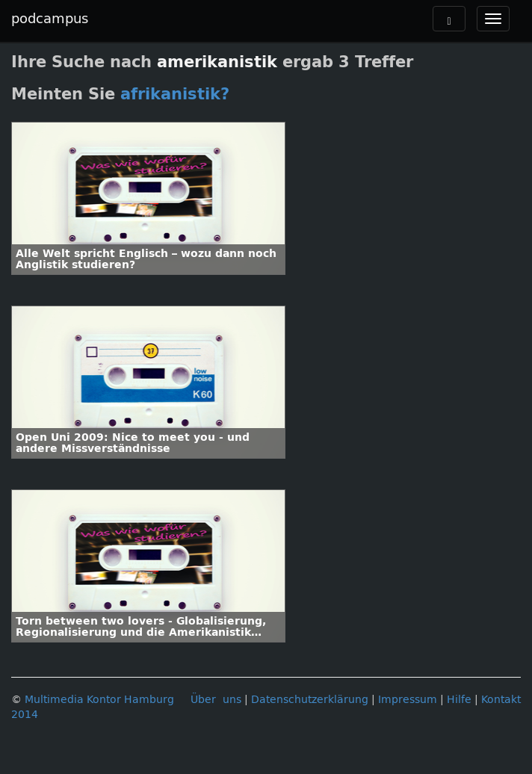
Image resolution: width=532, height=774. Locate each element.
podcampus (50, 19)
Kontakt (501, 700)
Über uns (216, 700)
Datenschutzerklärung (310, 700)
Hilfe (459, 700)
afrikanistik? (175, 94)
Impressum (408, 700)
